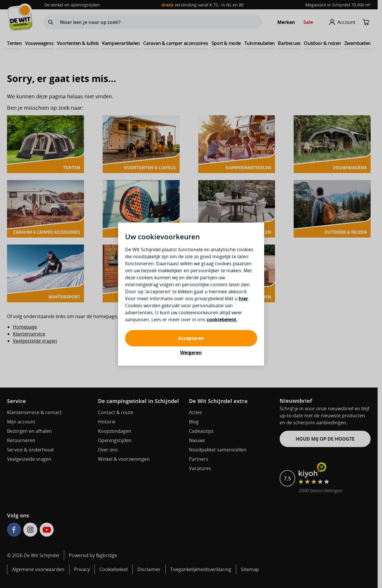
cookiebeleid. (222, 320)
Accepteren (191, 338)
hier (243, 299)
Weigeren (191, 353)
